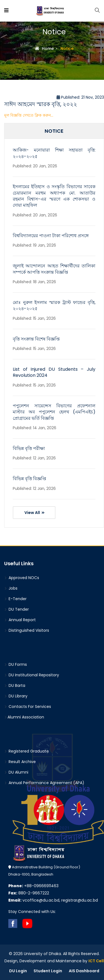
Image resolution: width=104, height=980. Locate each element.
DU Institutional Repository (32, 675)
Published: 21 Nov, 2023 (80, 97)
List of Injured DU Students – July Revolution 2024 (54, 372)
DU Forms (16, 664)
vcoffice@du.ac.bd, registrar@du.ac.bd (53, 900)
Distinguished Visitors (27, 630)
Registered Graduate (26, 751)
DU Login (18, 971)
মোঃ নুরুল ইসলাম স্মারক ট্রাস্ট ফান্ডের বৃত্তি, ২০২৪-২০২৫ (54, 305)
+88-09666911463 (33, 886)
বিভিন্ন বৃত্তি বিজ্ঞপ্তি (29, 479)
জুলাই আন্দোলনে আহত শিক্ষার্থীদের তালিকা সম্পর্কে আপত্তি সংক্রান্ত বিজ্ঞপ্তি (54, 269)
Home (44, 48)
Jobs (11, 588)
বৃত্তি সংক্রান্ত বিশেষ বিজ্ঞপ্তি (36, 339)
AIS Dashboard (84, 971)
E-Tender (15, 599)
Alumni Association (24, 717)
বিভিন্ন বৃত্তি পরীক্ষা (29, 448)
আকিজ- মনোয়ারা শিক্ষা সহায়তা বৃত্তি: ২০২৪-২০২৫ (54, 153)
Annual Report (20, 620)
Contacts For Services (28, 707)
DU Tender (17, 609)
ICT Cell (96, 961)
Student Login (48, 971)
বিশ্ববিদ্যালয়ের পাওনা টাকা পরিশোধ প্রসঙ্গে (51, 236)
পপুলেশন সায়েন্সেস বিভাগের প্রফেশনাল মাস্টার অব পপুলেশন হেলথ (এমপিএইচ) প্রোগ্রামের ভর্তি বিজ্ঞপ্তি (54, 412)
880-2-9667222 (29, 893)
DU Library (16, 696)
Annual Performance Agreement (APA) (44, 783)
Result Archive (20, 762)
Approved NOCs (22, 578)
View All (35, 513)
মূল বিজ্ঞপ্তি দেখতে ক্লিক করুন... (29, 115)
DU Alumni (16, 772)
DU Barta (15, 685)
